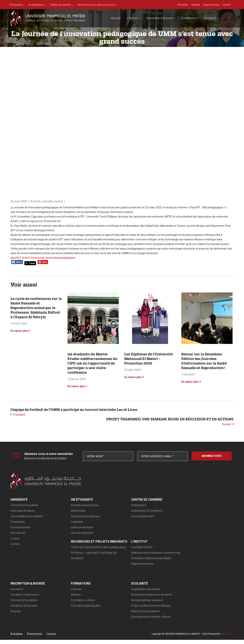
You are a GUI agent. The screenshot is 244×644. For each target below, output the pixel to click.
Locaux (15, 538)
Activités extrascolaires (78, 505)
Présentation (125, 505)
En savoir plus (19, 331)
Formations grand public (186, 568)
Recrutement (18, 533)
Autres (59, 201)
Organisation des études (25, 593)
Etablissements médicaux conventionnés (89, 557)
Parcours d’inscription (131, 563)
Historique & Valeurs (23, 511)
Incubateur (177, 525)
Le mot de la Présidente (24, 505)
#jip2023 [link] (16, 258)
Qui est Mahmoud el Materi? (27, 516)
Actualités (17, 638)
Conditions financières (131, 568)
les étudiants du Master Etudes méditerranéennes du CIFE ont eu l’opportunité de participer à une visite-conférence (92, 363)
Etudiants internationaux (79, 516)
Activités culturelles (42, 201)
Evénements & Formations (134, 511)
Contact (15, 544)
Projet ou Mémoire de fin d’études (30, 610)
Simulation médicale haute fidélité (84, 563)
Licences (176, 552)
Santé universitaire (75, 527)
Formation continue (183, 563)
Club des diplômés (75, 533)
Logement (70, 522)
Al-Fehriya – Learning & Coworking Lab (194, 520)
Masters (176, 557)
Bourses (123, 574)
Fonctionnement (20, 527)
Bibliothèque (71, 511)
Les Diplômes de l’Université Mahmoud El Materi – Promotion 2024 (148, 359)
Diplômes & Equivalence (25, 615)
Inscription (124, 552)
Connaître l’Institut (75, 552)
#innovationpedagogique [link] (60, 258)
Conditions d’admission (132, 557)
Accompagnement (129, 516)
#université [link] (38, 258)
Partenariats (18, 522)
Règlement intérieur (75, 568)
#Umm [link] (26, 258)
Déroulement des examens (26, 604)
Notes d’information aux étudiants (31, 599)
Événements (35, 638)
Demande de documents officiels (30, 621)
